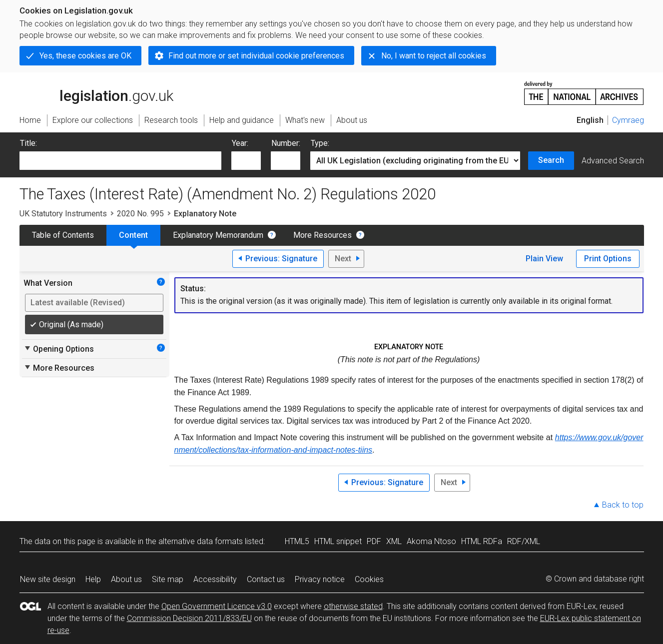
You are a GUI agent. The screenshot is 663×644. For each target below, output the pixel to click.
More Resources (323, 235)
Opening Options (59, 349)
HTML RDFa (482, 541)
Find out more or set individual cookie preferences (256, 56)
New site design (48, 579)
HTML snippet (338, 541)
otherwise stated (353, 606)
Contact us (266, 579)
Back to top (623, 505)
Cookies (369, 579)
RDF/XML (524, 541)
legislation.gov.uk (96, 92)
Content (133, 235)
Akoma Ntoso (431, 541)
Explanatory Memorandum (218, 235)
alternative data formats (201, 541)
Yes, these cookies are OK (85, 56)
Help (93, 579)
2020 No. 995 (140, 214)
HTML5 (297, 541)
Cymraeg (628, 120)
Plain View (544, 259)
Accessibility (215, 579)
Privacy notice (320, 579)
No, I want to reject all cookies (434, 56)
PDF (374, 541)
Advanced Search (613, 161)
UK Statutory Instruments (63, 214)
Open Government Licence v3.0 (217, 606)
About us (126, 579)
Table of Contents (63, 235)
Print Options (608, 259)
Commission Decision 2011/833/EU (189, 618)
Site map (168, 579)
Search (551, 160)
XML (394, 541)
